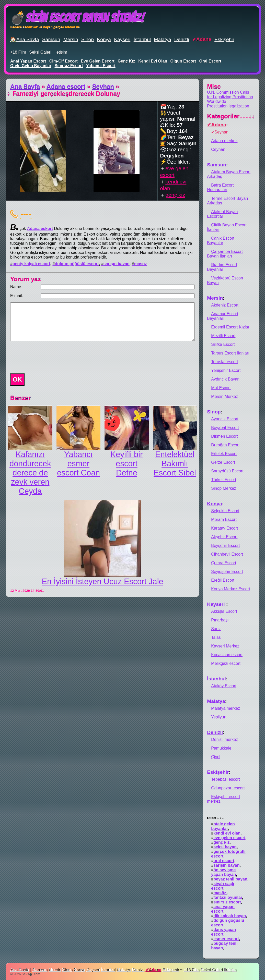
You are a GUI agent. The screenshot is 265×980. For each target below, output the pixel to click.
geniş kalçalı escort (31, 264)
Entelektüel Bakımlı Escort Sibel (175, 464)
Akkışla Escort (224, 611)
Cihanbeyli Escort (227, 554)
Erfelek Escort (224, 454)
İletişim (61, 52)
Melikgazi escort (226, 663)
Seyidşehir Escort (227, 572)
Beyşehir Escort (225, 546)
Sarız (216, 629)
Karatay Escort (224, 528)
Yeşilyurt (219, 717)
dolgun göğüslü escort (77, 264)
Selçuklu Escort (225, 511)
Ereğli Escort (223, 580)
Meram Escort (224, 519)
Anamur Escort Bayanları (223, 316)
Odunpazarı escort (228, 788)
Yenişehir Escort (226, 370)
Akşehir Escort (224, 537)
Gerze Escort (223, 462)
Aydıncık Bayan (225, 379)
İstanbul (142, 39)
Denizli (182, 39)
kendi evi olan (153, 61)
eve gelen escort (98, 61)
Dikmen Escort (224, 436)
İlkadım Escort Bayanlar (222, 267)
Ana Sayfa (25, 86)
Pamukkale (221, 748)
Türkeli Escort (224, 480)
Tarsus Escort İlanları (230, 353)
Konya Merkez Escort (231, 589)
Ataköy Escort (224, 686)
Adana (204, 39)
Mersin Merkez (224, 396)
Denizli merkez (224, 739)
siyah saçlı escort (223, 886)
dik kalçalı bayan (230, 916)
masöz (141, 264)
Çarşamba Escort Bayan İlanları (225, 254)
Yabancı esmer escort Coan (78, 464)
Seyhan (103, 86)
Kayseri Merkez (225, 646)
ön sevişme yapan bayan (223, 872)
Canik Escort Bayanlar (221, 241)
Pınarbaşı (220, 620)
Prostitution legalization (228, 106)
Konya (104, 39)
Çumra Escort (224, 563)
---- (26, 214)
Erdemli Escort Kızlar (230, 327)
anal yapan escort (28, 61)
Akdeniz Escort (225, 305)
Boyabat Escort (225, 428)
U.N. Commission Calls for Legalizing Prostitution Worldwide (230, 97)
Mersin (71, 39)
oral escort (210, 61)
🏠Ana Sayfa (25, 39)
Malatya (162, 39)
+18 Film (18, 52)
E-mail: (17, 296)
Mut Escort (221, 388)
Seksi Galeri (40, 52)
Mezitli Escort (223, 336)
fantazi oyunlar (228, 897)
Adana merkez (224, 141)
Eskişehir (224, 39)
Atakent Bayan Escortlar (222, 214)
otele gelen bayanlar (31, 66)
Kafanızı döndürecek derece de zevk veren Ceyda (30, 473)
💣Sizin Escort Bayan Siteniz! (77, 18)
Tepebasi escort (225, 779)
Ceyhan (218, 149)
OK (17, 379)
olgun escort (183, 61)
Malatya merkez (226, 708)
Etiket (216, 818)
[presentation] (47, 357)
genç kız (126, 61)
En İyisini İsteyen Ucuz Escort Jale (102, 581)
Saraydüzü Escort (227, 471)
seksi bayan (225, 847)
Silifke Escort (223, 344)
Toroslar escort (224, 362)
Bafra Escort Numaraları (220, 187)
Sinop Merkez (224, 488)
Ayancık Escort (225, 419)
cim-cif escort (64, 61)
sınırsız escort (69, 66)
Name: (16, 287)
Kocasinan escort (227, 655)
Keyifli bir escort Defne (126, 464)
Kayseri (122, 39)
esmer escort (226, 939)
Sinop (88, 39)
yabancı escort (101, 66)
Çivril (216, 757)
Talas (216, 637)
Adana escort (66, 86)
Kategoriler (231, 116)
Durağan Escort (225, 445)
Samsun (51, 39)
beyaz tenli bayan (230, 879)
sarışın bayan (117, 264)
